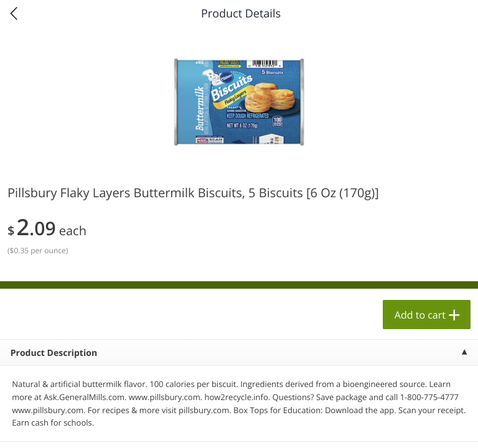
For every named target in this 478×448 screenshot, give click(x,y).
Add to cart (420, 315)
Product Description (54, 353)
